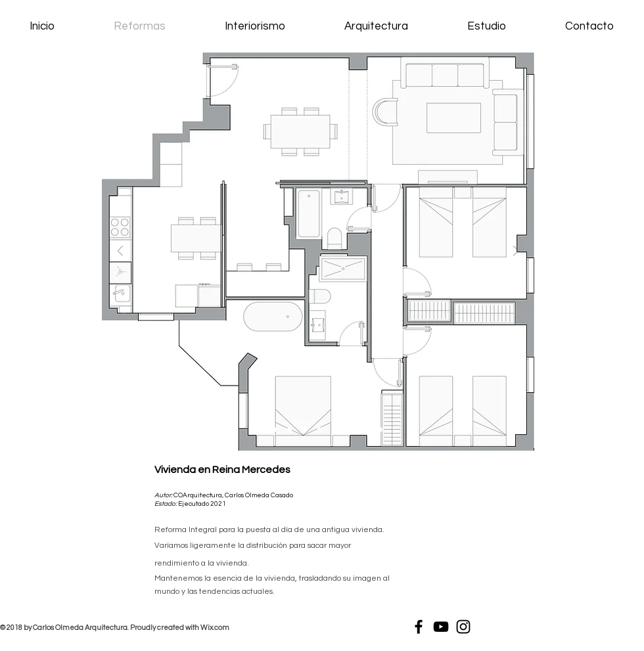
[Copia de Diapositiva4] (320, 430)
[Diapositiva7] (365, 430)
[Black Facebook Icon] (419, 627)
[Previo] (120, 252)
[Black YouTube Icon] (441, 627)
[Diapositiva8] (380, 430)
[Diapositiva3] (274, 430)
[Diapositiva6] (350, 430)
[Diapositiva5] (335, 430)
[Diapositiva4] (289, 430)
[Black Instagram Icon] (463, 627)
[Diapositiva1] (258, 430)
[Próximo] (516, 252)
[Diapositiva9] (305, 430)
